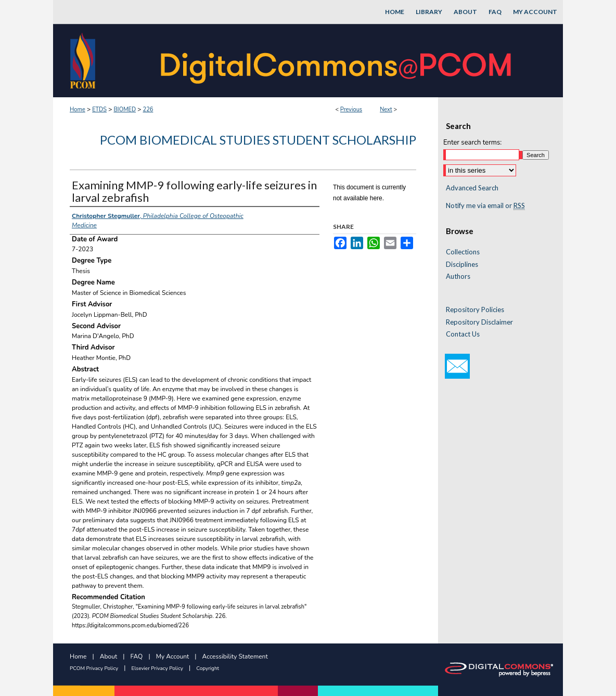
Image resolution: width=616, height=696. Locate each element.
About (108, 656)
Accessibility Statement (235, 656)
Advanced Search (472, 188)
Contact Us (463, 334)
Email (457, 366)
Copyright (208, 668)
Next (386, 109)
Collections (463, 252)
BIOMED (125, 109)
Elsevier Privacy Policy (157, 668)
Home (78, 109)
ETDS (99, 109)
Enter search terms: (472, 143)
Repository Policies (475, 310)
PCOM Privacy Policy (94, 668)
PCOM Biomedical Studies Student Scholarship (258, 140)
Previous (351, 109)
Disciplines (462, 265)
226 (148, 109)
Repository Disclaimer (479, 322)
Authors (458, 276)
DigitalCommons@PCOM (337, 61)
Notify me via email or (485, 206)
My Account (173, 656)
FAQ (137, 656)
